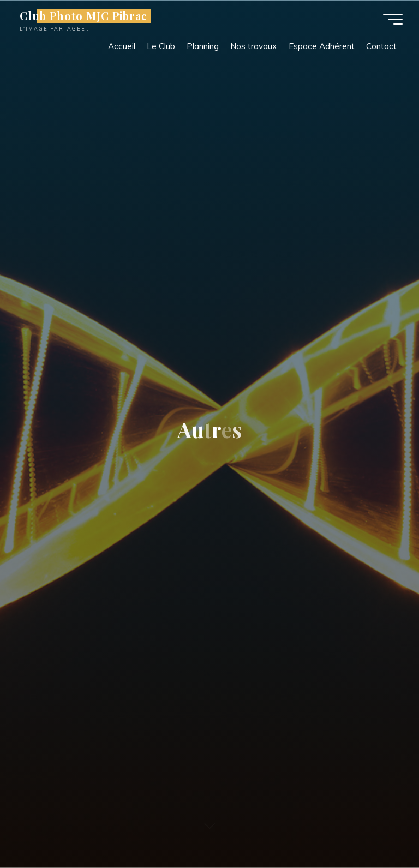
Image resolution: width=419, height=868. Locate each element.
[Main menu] (393, 19)
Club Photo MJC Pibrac (83, 16)
